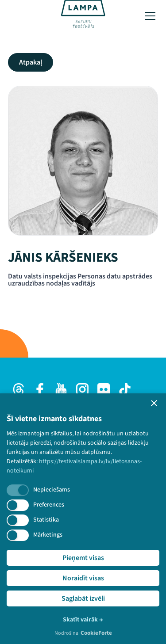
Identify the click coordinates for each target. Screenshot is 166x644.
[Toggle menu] (150, 16)
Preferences (49, 505)
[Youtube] (61, 389)
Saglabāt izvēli (83, 598)
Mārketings (48, 535)
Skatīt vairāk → (83, 620)
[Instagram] (82, 389)
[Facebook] (40, 389)
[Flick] (104, 389)
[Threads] (19, 389)
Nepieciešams (52, 490)
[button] (154, 403)
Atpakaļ (31, 62)
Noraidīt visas (83, 578)
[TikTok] (125, 389)
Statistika (46, 520)
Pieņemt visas (83, 558)
